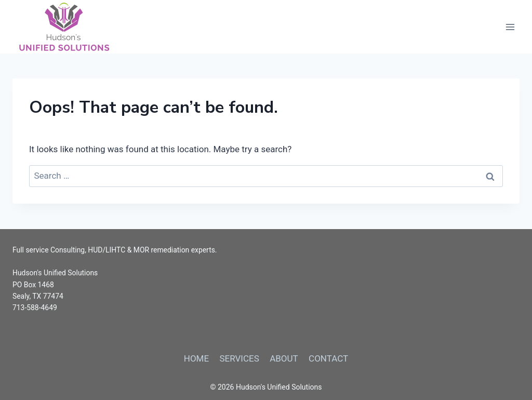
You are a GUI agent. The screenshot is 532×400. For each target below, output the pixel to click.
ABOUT (284, 358)
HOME (196, 358)
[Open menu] (510, 27)
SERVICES (239, 358)
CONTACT (328, 358)
